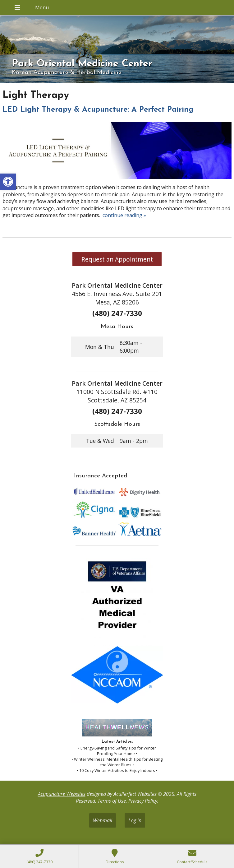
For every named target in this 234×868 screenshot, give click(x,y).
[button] (8, 182)
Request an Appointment (117, 259)
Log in (135, 820)
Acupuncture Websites (62, 794)
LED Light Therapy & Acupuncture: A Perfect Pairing (98, 110)
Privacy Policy (143, 801)
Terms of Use (112, 801)
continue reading (124, 215)
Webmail (103, 820)
